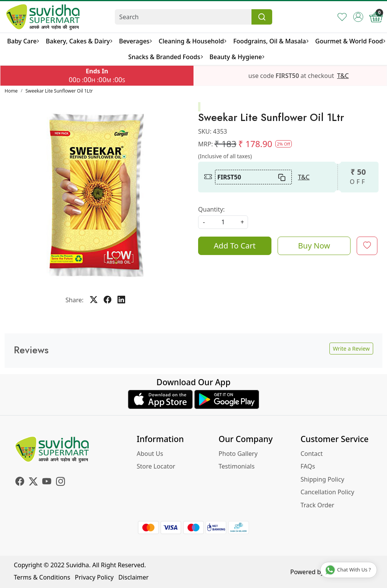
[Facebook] (20, 482)
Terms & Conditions (42, 577)
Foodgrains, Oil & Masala (270, 41)
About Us (150, 454)
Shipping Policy (322, 479)
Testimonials (237, 466)
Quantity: (211, 209)
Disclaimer (133, 577)
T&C (343, 76)
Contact (312, 454)
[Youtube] (47, 482)
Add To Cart (235, 246)
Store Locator (156, 466)
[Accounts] (358, 17)
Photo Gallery (238, 454)
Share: (74, 300)
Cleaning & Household (192, 41)
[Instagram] (60, 482)
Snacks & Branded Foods (165, 57)
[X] (33, 482)
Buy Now (314, 246)
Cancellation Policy (327, 492)
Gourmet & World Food (350, 41)
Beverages (135, 41)
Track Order (318, 505)
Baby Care (23, 41)
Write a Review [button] (351, 349)
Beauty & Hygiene (237, 57)
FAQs (308, 466)
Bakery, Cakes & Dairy (79, 41)
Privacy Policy (94, 577)
